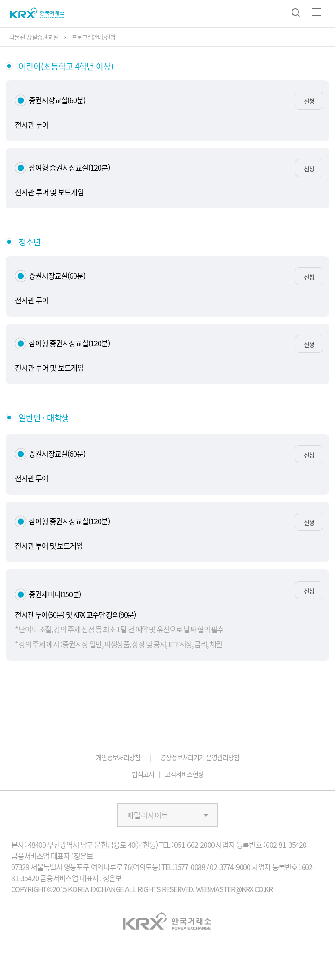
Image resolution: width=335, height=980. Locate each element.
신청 (309, 101)
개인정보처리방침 (118, 757)
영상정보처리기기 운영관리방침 (200, 757)
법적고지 (143, 774)
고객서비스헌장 (184, 774)
